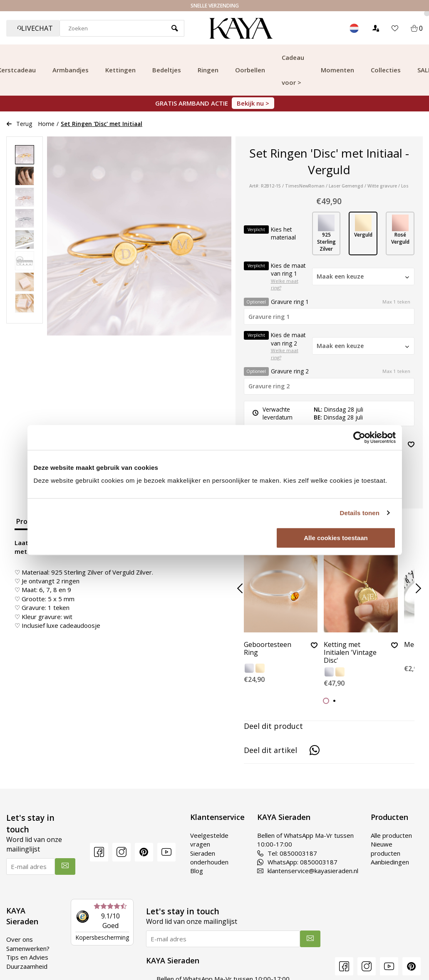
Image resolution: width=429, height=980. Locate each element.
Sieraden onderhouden (209, 858)
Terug (19, 124)
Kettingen (120, 70)
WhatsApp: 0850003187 (297, 862)
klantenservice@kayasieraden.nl (308, 871)
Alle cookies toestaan (336, 538)
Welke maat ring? (285, 284)
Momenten (337, 70)
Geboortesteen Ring (268, 649)
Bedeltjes (167, 70)
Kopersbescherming (102, 937)
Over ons (20, 939)
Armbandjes (71, 70)
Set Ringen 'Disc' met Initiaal (102, 124)
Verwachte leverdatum (273, 413)
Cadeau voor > (293, 70)
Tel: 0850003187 (287, 853)
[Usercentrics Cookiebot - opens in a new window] (359, 437)
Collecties (386, 70)
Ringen (208, 70)
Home (46, 124)
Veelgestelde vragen (209, 840)
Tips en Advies (27, 957)
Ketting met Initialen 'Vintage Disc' (350, 653)
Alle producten (391, 835)
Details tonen (360, 513)
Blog (197, 871)
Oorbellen (250, 70)
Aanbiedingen (390, 862)
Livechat (35, 28)
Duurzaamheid (27, 966)
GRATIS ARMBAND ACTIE (215, 103)
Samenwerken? (28, 948)
